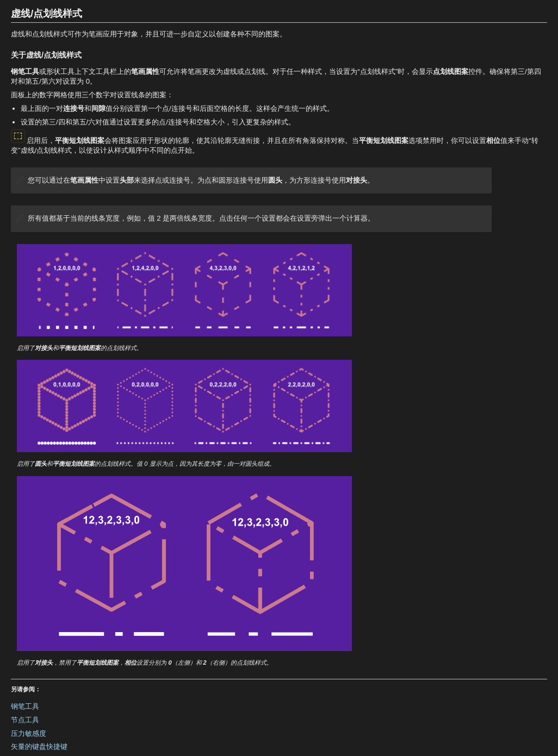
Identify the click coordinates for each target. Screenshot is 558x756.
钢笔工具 (25, 706)
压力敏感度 (29, 733)
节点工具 (25, 720)
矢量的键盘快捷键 (39, 746)
